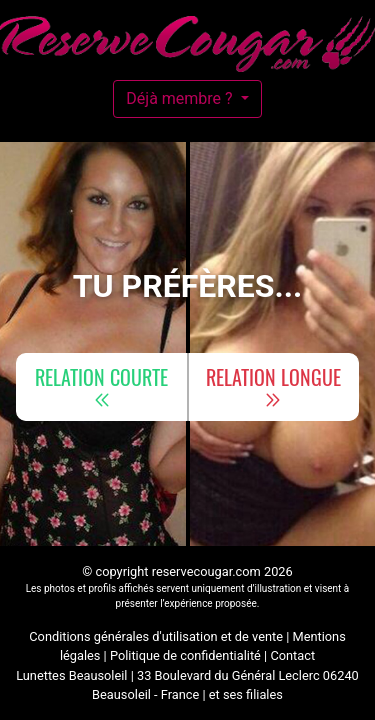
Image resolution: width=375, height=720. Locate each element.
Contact (292, 655)
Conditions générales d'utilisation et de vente (156, 636)
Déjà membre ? (181, 98)
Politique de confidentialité (185, 655)
